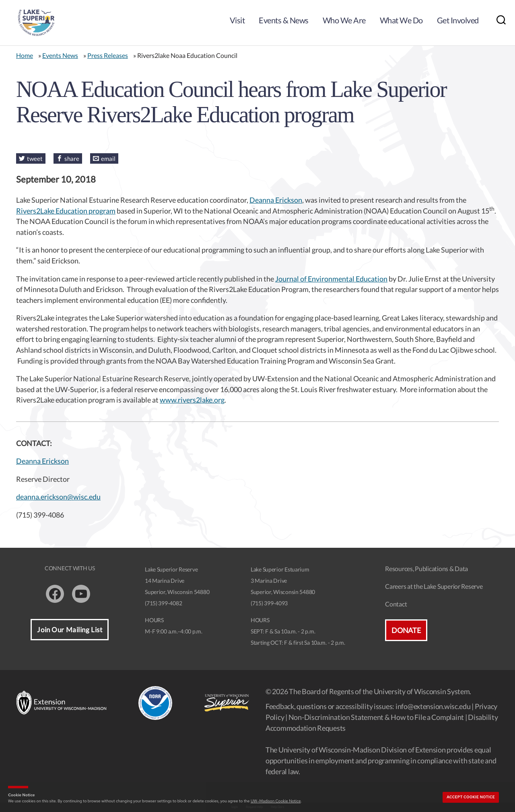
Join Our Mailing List (70, 630)
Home (25, 55)
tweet (35, 158)
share (72, 158)
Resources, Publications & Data (426, 568)
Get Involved (458, 20)
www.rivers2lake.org (192, 400)
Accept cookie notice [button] (471, 797)
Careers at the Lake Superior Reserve (434, 586)
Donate (406, 630)
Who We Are (344, 20)
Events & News (284, 20)
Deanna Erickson (276, 200)
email (108, 158)
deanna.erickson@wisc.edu (58, 497)
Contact (396, 604)
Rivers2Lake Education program (66, 211)
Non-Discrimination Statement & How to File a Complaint (376, 717)
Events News (60, 55)
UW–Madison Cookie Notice (276, 801)
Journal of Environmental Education (331, 279)
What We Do (401, 20)
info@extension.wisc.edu (433, 706)
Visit (237, 20)
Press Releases (108, 55)
